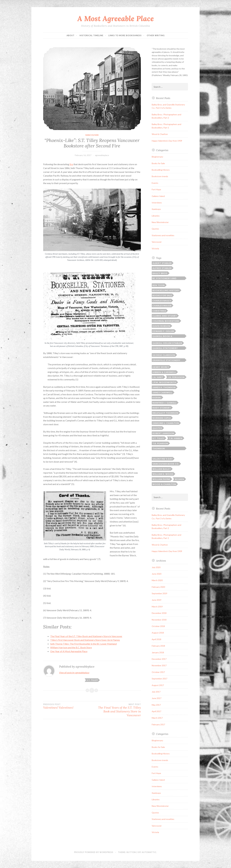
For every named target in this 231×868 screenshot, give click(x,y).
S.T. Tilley (92, 680)
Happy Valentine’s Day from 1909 (167, 141)
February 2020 (158, 587)
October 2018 (158, 626)
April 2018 (156, 639)
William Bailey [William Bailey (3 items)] (162, 469)
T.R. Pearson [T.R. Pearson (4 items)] (160, 443)
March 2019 (157, 607)
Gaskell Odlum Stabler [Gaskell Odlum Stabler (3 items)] (167, 343)
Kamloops (156, 209)
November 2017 (159, 665)
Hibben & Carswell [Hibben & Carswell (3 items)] (164, 372)
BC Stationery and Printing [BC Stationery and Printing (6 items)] (164, 279)
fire (71, 164)
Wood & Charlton (160, 134)
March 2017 (157, 718)
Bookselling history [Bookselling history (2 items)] (166, 290)
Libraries (156, 216)
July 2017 (156, 692)
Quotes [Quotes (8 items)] (157, 428)
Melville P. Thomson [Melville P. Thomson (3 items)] (165, 413)
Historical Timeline (91, 35)
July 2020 (156, 567)
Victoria (155, 248)
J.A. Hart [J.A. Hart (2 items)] (158, 377)
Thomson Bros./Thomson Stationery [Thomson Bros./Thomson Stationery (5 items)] (162, 449)
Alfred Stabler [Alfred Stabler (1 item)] (162, 268)
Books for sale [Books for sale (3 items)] (162, 295)
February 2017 (158, 724)
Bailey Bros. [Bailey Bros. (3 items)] (160, 273)
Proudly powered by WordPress (94, 852)
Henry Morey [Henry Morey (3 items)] (161, 367)
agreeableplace (102, 155)
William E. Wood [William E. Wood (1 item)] (163, 474)
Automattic (149, 852)
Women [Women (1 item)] (179, 479)
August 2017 (158, 685)
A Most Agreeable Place (116, 18)
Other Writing (156, 35)
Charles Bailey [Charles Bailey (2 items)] (162, 301)
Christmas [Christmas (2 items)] (159, 311)
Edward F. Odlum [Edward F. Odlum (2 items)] (163, 331)
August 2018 (158, 633)
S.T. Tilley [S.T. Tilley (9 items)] (158, 438)
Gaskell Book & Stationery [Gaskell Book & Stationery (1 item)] (162, 336)
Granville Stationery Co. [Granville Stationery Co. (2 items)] (166, 360)
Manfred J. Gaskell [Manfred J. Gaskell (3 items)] (165, 403)
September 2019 (159, 593)
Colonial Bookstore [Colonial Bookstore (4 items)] (166, 321)
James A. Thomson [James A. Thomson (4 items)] (164, 387)
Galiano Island (158, 196)
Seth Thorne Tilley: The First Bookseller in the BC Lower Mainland (83, 644)
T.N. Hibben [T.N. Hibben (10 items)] (176, 438)
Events (155, 183)
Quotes (155, 229)
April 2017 (156, 711)
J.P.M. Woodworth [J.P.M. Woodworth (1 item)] (164, 382)
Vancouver (92, 135)
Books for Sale (158, 163)
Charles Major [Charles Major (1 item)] (162, 306)
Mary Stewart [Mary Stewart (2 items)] (162, 408)
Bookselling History (161, 170)
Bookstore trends (160, 176)
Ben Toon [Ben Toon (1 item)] (159, 285)
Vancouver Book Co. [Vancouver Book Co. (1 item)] (166, 464)
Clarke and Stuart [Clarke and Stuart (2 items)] (165, 316)
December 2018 (159, 613)
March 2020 (157, 580)
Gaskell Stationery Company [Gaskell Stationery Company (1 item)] (165, 348)
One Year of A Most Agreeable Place (69, 651)
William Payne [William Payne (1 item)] (161, 479)
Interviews (157, 203)
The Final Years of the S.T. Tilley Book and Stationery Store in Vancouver (86, 636)
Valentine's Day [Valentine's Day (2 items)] (163, 459)
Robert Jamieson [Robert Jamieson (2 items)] (163, 433)
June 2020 (157, 574)
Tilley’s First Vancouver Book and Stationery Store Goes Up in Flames (85, 640)
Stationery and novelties (163, 235)
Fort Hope (156, 189)
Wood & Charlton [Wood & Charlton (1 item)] (164, 484)
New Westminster (160, 222)
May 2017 (156, 705)
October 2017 (158, 672)
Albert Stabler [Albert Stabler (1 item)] (162, 263)
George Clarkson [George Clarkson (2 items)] (164, 355)
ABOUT (70, 35)
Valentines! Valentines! (68, 706)
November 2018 (159, 620)
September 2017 (159, 679)
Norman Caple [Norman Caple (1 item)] (162, 418)
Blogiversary (157, 157)
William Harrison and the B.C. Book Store (71, 647)
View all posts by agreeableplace (74, 673)
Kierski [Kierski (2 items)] (157, 398)
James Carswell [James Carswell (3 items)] (162, 393)
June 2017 (157, 698)
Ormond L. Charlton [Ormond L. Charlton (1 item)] (166, 423)
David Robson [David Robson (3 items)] (161, 326)
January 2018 (158, 652)
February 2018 (158, 646)
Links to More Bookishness (125, 35)
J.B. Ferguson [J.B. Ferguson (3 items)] (176, 377)
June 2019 (157, 600)
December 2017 (159, 659)
